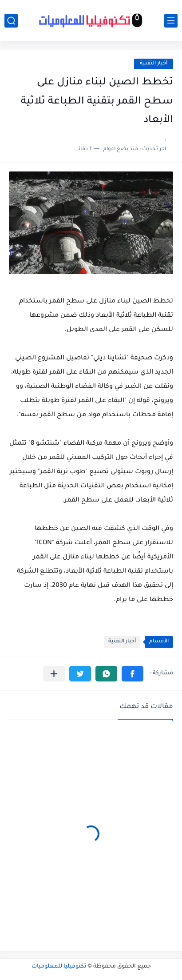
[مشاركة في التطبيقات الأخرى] (54, 674)
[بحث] (11, 21)
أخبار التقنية (154, 64)
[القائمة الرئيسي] (171, 21)
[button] (133, 674)
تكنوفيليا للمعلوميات (59, 967)
